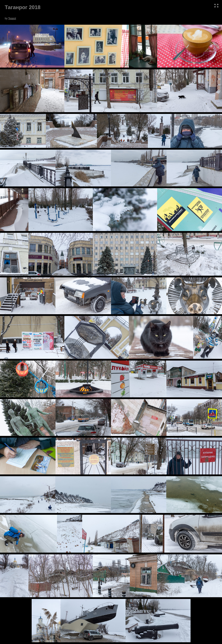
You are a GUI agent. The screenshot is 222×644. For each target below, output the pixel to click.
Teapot (12, 18)
